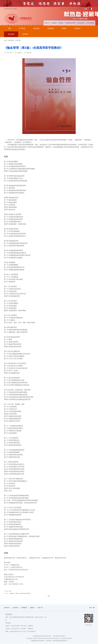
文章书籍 (18, 41)
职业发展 (11, 34)
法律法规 (51, 29)
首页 (10, 29)
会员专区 (25, 34)
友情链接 (25, 608)
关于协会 (22, 29)
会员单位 (16, 608)
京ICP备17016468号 (59, 636)
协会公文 (47, 23)
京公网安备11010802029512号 (43, 636)
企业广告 (41, 608)
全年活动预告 (90, 23)
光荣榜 (64, 29)
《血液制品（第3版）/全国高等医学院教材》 (20, 594)
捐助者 (33, 608)
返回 (49, 596)
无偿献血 (61, 23)
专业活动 (77, 29)
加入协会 (70, 9)
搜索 (62, 9)
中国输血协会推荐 (70, 23)
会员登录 (78, 9)
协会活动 (36, 29)
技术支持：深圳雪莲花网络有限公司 (57, 641)
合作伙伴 (7, 608)
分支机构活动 (81, 23)
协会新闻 (54, 23)
